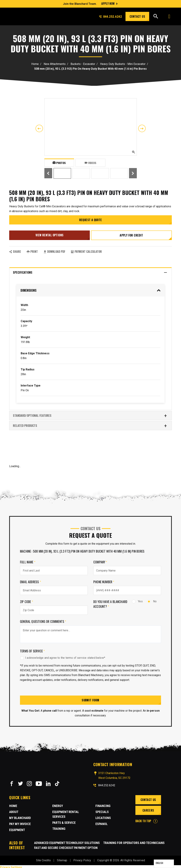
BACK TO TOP (146, 820)
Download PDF (54, 250)
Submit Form (90, 699)
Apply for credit (132, 235)
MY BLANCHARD (20, 816)
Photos (59, 163)
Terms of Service (32, 650)
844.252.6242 (110, 17)
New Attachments (55, 64)
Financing (103, 804)
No (152, 600)
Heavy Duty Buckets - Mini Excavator (123, 64)
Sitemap (62, 859)
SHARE (15, 250)
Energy (58, 804)
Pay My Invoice (20, 822)
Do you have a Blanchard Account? (110, 603)
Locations (103, 816)
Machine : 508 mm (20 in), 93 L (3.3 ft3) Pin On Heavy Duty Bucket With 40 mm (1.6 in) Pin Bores (82, 550)
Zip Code (27, 600)
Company (100, 561)
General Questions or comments (43, 620)
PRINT (32, 250)
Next (142, 128)
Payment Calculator (86, 250)
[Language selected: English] (164, 864)
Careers (148, 809)
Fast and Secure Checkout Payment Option (66, 846)
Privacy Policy (82, 859)
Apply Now (108, 4)
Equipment (17, 828)
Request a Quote (91, 220)
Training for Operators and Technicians (134, 841)
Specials (102, 810)
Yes (137, 600)
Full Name (28, 561)
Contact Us (137, 16)
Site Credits (43, 859)
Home (35, 64)
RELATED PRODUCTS (90, 424)
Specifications (90, 271)
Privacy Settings (11, 866)
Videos (90, 163)
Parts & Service (64, 821)
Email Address (30, 580)
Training (59, 827)
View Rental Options (49, 234)
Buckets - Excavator (83, 64)
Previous (39, 128)
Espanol (102, 822)
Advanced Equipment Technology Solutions (67, 841)
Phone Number (104, 580)
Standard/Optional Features (90, 414)
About (14, 810)
